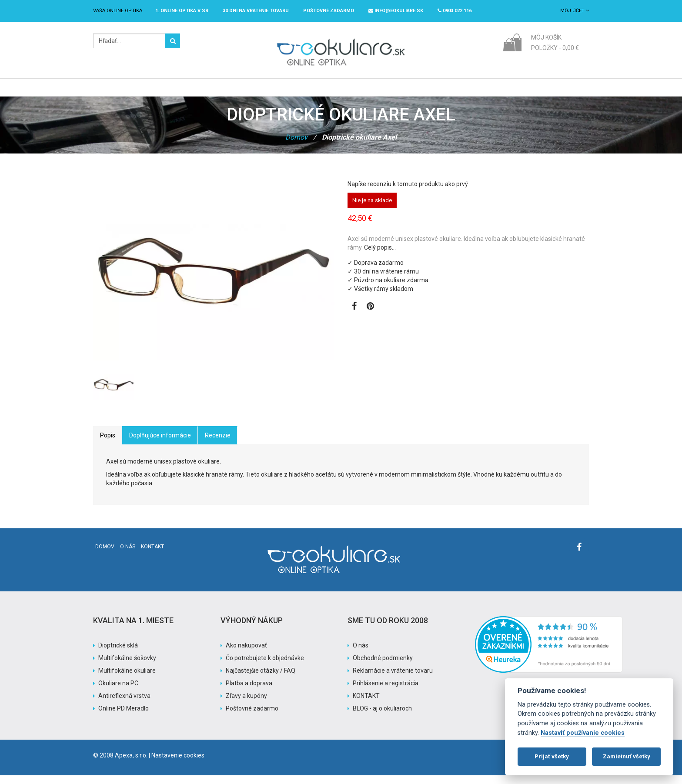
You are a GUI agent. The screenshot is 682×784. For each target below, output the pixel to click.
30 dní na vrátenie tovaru (256, 11)
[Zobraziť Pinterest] (370, 316)
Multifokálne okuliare (127, 679)
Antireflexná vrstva (124, 704)
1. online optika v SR (182, 11)
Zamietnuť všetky (627, 756)
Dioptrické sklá (118, 654)
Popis (108, 444)
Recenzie (218, 444)
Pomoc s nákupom (441, 92)
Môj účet (575, 11)
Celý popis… (380, 256)
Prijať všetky (552, 756)
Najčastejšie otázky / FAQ (261, 679)
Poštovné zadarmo (252, 717)
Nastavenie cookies (178, 764)
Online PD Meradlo (124, 717)
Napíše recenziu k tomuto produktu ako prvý (408, 193)
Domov (296, 146)
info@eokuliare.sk (396, 11)
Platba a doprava (249, 692)
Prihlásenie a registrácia (386, 692)
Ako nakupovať (246, 654)
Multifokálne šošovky (127, 667)
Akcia (388, 92)
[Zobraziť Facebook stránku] (354, 316)
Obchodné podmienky (383, 667)
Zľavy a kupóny (246, 704)
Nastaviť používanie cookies (583, 733)
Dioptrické (230, 92)
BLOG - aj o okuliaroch (382, 717)
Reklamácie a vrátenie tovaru (393, 679)
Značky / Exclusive (333, 92)
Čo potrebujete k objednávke (265, 667)
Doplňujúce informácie (160, 444)
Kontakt (152, 555)
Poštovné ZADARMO (329, 11)
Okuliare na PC (118, 692)
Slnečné (275, 92)
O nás (128, 555)
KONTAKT (366, 704)
